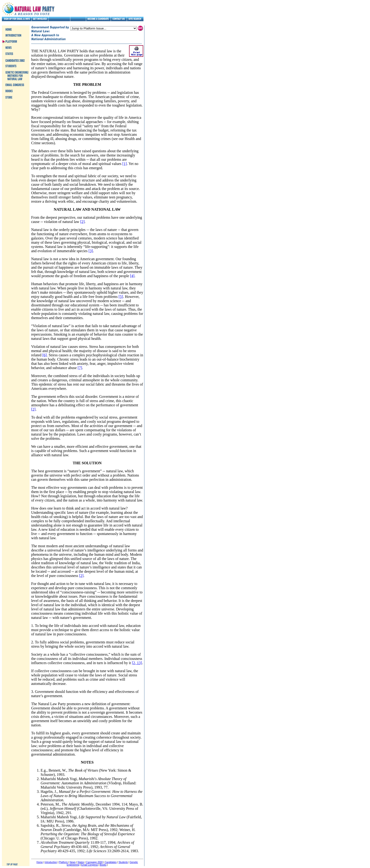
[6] (45, 355)
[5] (121, 297)
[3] (91, 251)
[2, (134, 663)
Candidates (111, 862)
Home (40, 862)
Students (123, 862)
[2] (82, 222)
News (73, 862)
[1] (125, 164)
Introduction (51, 862)
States (81, 862)
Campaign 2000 (95, 862)
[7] (80, 368)
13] (139, 663)
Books (103, 865)
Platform (63, 862)
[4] (132, 276)
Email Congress (90, 865)
